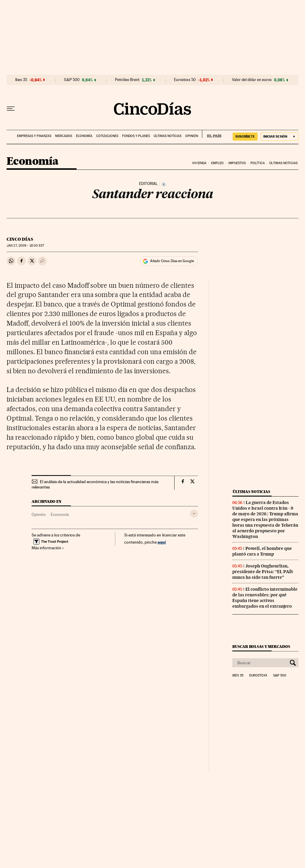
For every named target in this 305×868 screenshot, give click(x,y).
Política (258, 163)
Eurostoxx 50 (185, 80)
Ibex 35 (21, 80)
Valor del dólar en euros (252, 80)
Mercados (64, 136)
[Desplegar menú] (11, 109)
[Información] (164, 184)
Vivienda (199, 163)
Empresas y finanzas (34, 136)
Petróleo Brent (127, 80)
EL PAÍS (212, 134)
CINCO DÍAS (20, 239)
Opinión (192, 136)
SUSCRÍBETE (245, 136)
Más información (48, 548)
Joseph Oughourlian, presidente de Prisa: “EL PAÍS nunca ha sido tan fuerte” (263, 572)
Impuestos (237, 163)
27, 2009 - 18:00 (25, 246)
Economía (84, 136)
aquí (162, 542)
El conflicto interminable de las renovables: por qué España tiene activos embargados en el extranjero (265, 598)
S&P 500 (72, 80)
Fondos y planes (136, 136)
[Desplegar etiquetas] (194, 514)
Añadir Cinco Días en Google (172, 261)
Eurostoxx (258, 676)
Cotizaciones (107, 136)
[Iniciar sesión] (280, 137)
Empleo (218, 163)
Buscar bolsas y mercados (261, 647)
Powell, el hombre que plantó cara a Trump (262, 551)
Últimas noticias (168, 136)
